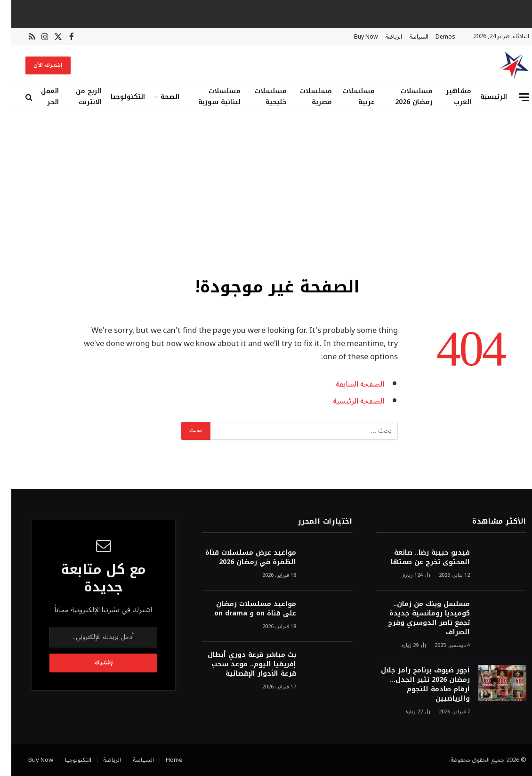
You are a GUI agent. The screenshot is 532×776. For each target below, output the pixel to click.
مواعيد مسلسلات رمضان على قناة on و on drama (244, 609)
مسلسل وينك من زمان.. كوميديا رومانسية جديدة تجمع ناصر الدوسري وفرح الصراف (418, 618)
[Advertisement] (266, 191)
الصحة (159, 97)
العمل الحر (39, 97)
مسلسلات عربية (347, 97)
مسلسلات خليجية (259, 97)
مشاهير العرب (447, 97)
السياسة (408, 37)
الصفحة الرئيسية (347, 401)
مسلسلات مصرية (305, 97)
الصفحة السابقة (349, 384)
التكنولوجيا (117, 97)
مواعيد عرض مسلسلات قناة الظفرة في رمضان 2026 (239, 558)
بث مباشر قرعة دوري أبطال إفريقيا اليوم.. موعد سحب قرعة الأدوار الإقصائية (241, 664)
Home (163, 760)
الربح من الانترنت (77, 97)
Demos (434, 37)
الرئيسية (482, 97)
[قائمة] (513, 97)
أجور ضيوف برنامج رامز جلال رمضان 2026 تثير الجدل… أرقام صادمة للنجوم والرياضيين (414, 685)
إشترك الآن (37, 65)
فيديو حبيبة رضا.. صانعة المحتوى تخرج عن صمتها (419, 558)
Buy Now (355, 37)
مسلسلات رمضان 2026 (403, 97)
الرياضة (383, 37)
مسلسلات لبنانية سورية (208, 97)
